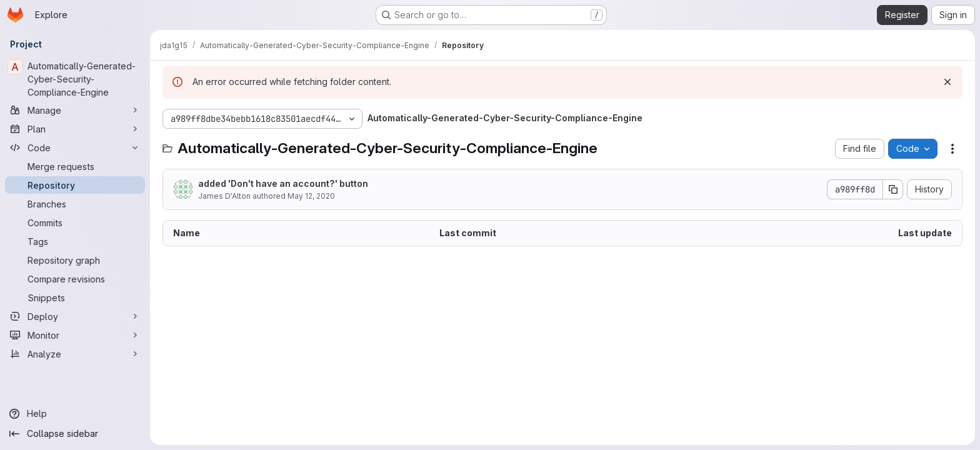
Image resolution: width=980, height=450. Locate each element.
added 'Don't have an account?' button (283, 183)
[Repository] (75, 185)
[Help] (75, 414)
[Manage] (75, 110)
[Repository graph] (75, 260)
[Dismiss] (947, 82)
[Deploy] (75, 316)
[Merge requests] (75, 166)
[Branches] (75, 204)
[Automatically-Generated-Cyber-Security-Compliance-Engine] (75, 79)
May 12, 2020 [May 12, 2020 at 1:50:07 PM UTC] (311, 196)
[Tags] (75, 241)
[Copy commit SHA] (893, 189)
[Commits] (75, 222)
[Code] (75, 147)
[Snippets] (75, 297)
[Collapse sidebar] (75, 434)
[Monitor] (75, 335)
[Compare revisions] (75, 279)
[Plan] (75, 129)
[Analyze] (75, 354)
